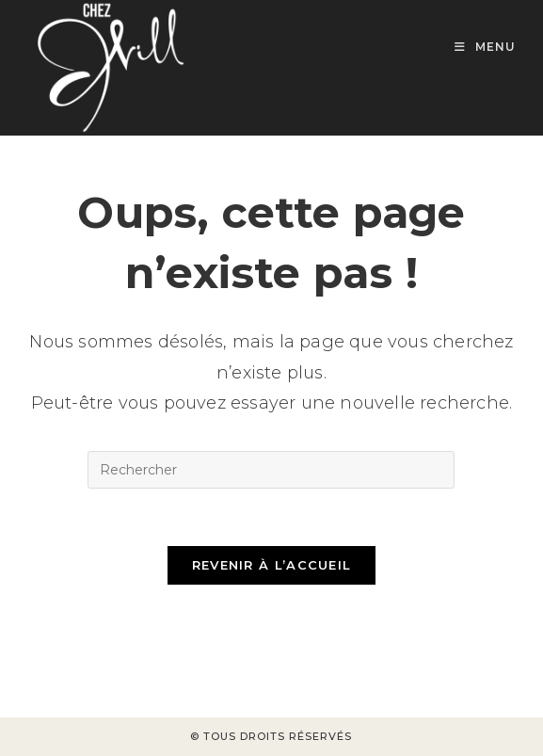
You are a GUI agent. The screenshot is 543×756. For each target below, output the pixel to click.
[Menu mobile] (485, 47)
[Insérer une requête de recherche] (271, 470)
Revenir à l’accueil (272, 565)
